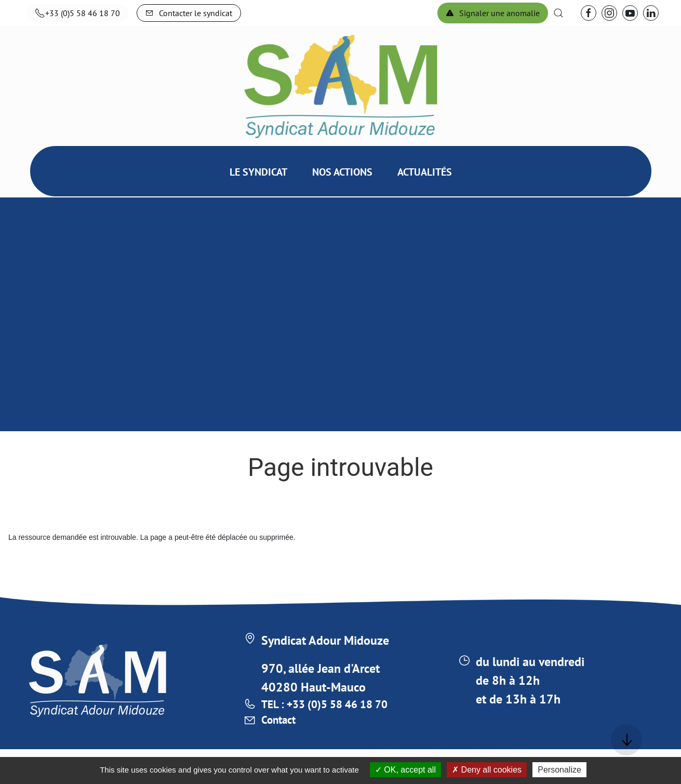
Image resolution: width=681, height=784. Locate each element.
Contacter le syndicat (189, 13)
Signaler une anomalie (493, 13)
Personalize (559, 770)
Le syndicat (258, 198)
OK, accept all (405, 770)
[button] (558, 13)
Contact (281, 725)
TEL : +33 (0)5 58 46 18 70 (335, 706)
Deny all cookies (487, 770)
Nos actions (342, 198)
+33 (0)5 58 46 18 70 (77, 13)
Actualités (425, 198)
